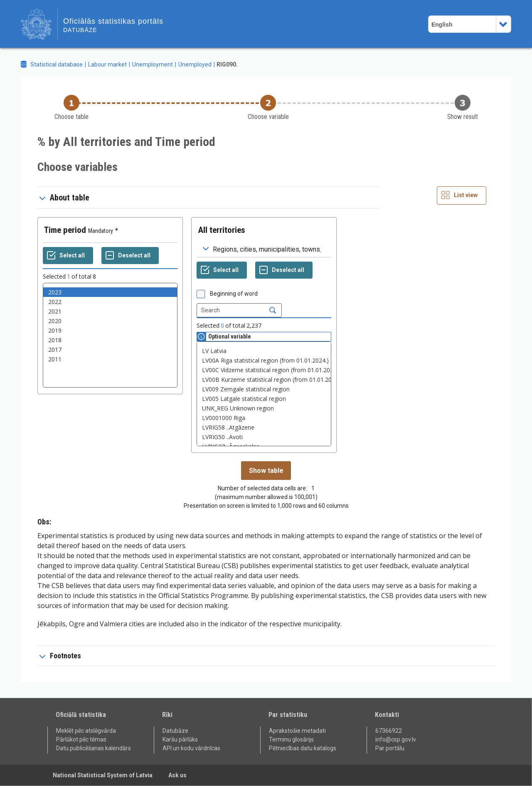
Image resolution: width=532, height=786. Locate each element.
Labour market (107, 64)
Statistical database (57, 64)
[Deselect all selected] (130, 256)
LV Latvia (264, 351)
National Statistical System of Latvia (103, 775)
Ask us (177, 775)
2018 (110, 340)
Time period (65, 230)
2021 (110, 311)
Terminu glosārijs (291, 739)
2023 (110, 292)
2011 (110, 359)
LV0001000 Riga (264, 418)
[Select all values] (68, 256)
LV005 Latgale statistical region (264, 399)
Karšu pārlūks (180, 739)
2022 (110, 302)
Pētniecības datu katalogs (303, 748)
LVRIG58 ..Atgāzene (264, 427)
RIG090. (227, 64)
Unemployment (153, 64)
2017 (110, 350)
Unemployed (195, 64)
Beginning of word (234, 294)
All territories (222, 230)
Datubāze (175, 731)
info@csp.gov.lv (396, 739)
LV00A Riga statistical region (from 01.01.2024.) (264, 360)
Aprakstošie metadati (297, 731)
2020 (110, 321)
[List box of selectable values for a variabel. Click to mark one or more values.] (110, 335)
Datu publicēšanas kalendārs (94, 748)
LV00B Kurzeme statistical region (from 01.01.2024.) (264, 379)
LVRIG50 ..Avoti (264, 437)
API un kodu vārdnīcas (191, 748)
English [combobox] (442, 25)
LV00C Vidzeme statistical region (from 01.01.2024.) (264, 370)
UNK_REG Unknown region (264, 408)
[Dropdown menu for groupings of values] (264, 249)
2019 (110, 330)
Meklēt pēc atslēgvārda (86, 731)
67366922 (389, 731)
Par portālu (390, 748)
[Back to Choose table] (71, 108)
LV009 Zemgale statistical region (264, 389)
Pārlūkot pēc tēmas (81, 739)
